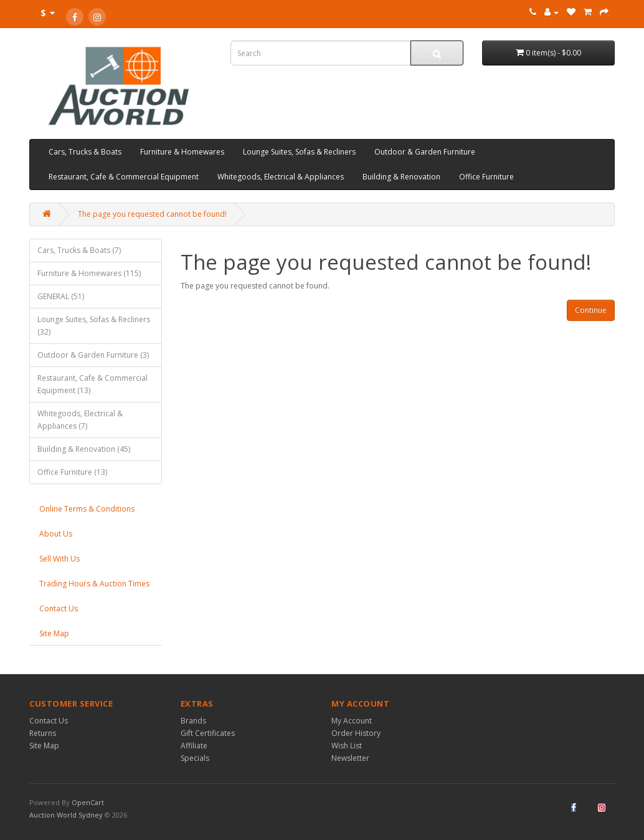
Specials (195, 758)
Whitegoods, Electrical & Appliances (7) (80, 420)
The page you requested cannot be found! (152, 214)
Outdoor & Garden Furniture (425, 152)
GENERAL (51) (61, 296)
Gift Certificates (208, 733)
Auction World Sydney (67, 815)
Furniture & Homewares (182, 152)
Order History (356, 733)
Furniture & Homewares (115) (89, 273)
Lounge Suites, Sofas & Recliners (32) (94, 326)
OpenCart (88, 802)
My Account (352, 721)
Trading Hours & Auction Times (94, 584)
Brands (193, 721)
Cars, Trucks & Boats (85, 152)
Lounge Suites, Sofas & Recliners (299, 152)
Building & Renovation (401, 177)
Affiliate (194, 746)
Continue (591, 310)
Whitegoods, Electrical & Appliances (281, 177)
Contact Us (59, 609)
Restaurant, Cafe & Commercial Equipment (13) (92, 384)
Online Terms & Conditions (87, 509)
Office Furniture (486, 177)
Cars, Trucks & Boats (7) (79, 250)
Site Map (54, 633)
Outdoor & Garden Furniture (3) (93, 355)
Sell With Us (59, 559)
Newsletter (350, 758)
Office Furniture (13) (72, 472)
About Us (56, 534)
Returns (43, 733)
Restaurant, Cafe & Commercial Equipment (124, 177)
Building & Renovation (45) (84, 449)
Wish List (347, 746)
